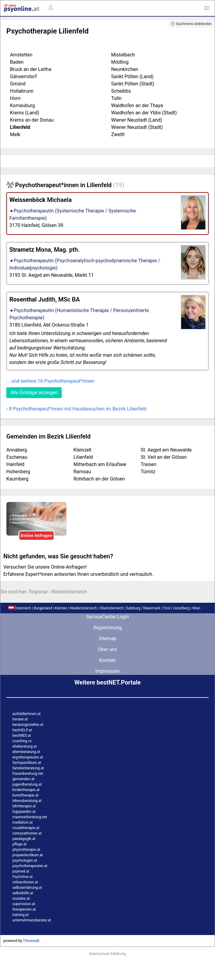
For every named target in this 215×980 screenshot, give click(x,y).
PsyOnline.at (23, 877)
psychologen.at (25, 860)
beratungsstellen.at (28, 725)
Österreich (20, 608)
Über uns (107, 649)
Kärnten (61, 608)
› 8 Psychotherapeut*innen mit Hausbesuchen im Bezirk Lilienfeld (76, 409)
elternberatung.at (26, 752)
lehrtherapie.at (24, 806)
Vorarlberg (181, 608)
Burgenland (43, 608)
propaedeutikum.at (28, 855)
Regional (38, 592)
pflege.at (20, 844)
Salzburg (133, 608)
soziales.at (21, 899)
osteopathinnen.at (27, 833)
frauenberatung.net (28, 774)
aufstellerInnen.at (26, 714)
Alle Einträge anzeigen (34, 393)
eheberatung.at (24, 746)
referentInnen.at (25, 882)
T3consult (31, 941)
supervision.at (24, 904)
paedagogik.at (24, 839)
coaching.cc (22, 741)
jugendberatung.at (27, 784)
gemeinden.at (23, 779)
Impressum (107, 671)
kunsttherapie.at (25, 795)
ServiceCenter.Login (108, 617)
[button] (207, 8)
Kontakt (107, 660)
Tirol (167, 608)
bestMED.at (22, 736)
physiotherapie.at (26, 850)
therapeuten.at (24, 909)
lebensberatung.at (27, 801)
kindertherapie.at (26, 790)
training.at (21, 915)
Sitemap (107, 638)
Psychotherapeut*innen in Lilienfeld (65, 185)
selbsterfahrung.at (27, 888)
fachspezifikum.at (27, 763)
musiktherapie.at (26, 828)
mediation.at (23, 822)
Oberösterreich (111, 608)
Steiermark (151, 608)
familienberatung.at (28, 768)
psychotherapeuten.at (30, 866)
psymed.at (21, 871)
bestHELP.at (22, 730)
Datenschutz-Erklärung (107, 954)
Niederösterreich (69, 592)
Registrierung (107, 628)
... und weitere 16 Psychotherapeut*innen (50, 381)
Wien (196, 608)
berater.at (20, 719)
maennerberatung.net (30, 817)
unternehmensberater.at (32, 920)
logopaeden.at (24, 812)
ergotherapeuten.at (28, 757)
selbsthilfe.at (23, 893)
